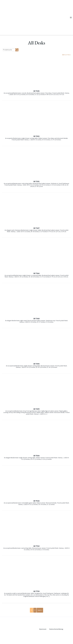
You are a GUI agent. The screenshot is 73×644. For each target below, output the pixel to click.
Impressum (43, 638)
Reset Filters (67, 63)
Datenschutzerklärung (58, 638)
